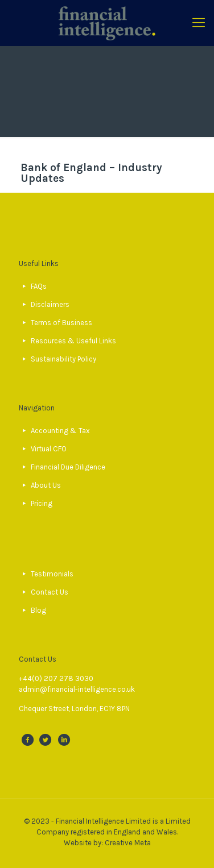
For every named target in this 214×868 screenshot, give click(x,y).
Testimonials (52, 574)
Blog (38, 610)
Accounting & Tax (60, 431)
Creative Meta (128, 843)
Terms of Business (61, 323)
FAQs (39, 286)
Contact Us (50, 592)
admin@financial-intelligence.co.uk (77, 689)
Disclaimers (50, 304)
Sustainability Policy (63, 359)
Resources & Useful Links (73, 341)
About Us (46, 485)
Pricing (42, 503)
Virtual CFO (49, 449)
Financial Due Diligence (68, 467)
